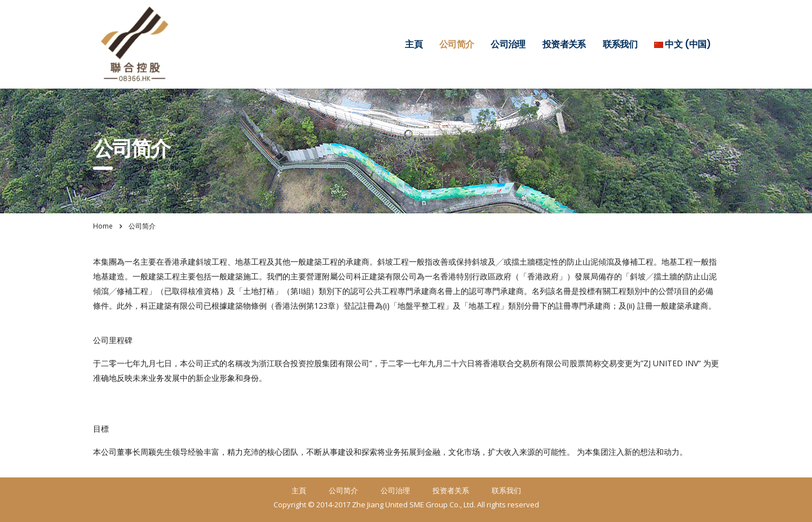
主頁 (414, 44)
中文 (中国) (682, 44)
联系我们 (620, 44)
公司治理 (508, 44)
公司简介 (456, 44)
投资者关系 (564, 44)
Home (103, 226)
